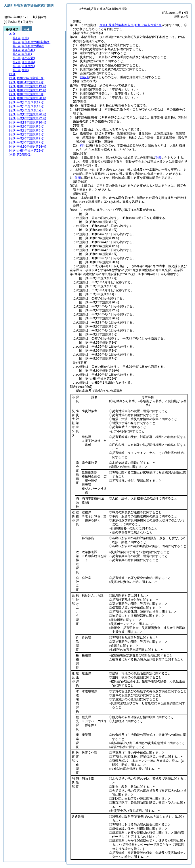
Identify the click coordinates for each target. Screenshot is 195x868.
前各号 (84, 77)
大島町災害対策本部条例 (131, 25)
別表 (158, 158)
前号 (83, 145)
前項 (78, 178)
